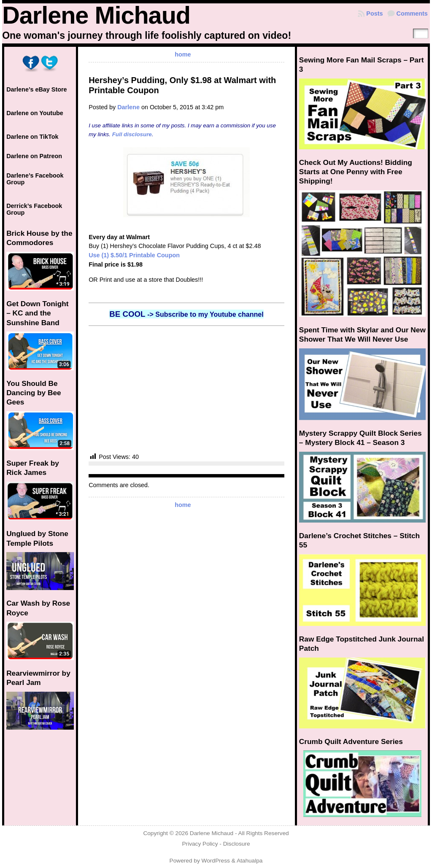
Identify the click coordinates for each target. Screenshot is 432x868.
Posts (374, 13)
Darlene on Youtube (35, 113)
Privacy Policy (200, 844)
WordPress (216, 861)
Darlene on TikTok (32, 137)
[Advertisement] (186, 389)
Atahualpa (250, 861)
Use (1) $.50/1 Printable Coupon (134, 255)
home (183, 54)
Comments (412, 13)
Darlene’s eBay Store (36, 89)
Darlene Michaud (96, 15)
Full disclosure (132, 134)
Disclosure (237, 844)
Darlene (128, 107)
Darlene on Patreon (34, 156)
